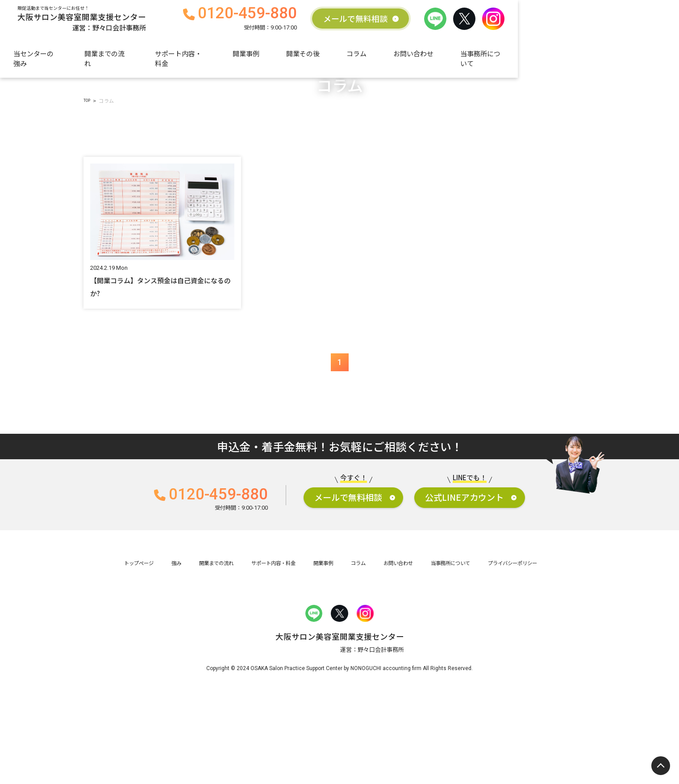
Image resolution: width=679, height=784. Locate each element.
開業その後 (390, 57)
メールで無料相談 (488, 21)
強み (140, 652)
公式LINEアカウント (504, 582)
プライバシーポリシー (553, 652)
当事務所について (574, 57)
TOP (89, 180)
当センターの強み (105, 57)
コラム (444, 57)
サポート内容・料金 (263, 57)
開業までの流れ (182, 57)
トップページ (95, 652)
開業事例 (333, 57)
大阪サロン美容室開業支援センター (134, 21)
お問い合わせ (500, 57)
